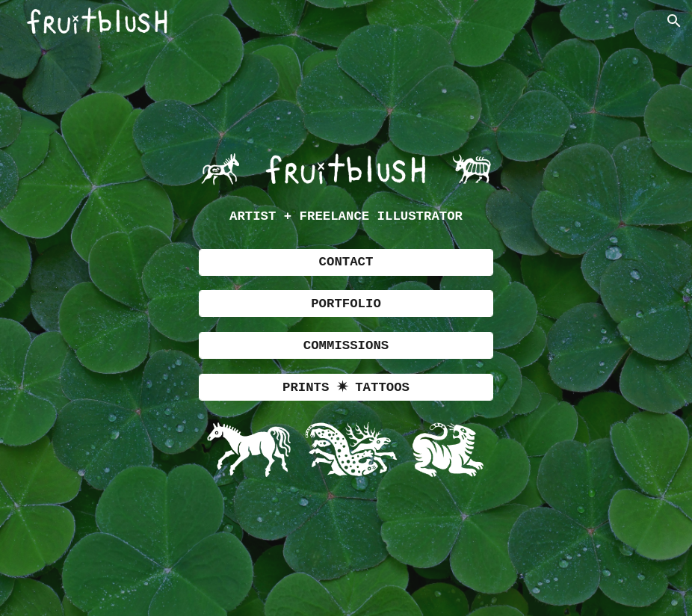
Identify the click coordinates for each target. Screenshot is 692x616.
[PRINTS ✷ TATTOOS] (346, 387)
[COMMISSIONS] (346, 345)
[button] (674, 21)
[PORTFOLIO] (346, 304)
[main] (346, 217)
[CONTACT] (346, 262)
